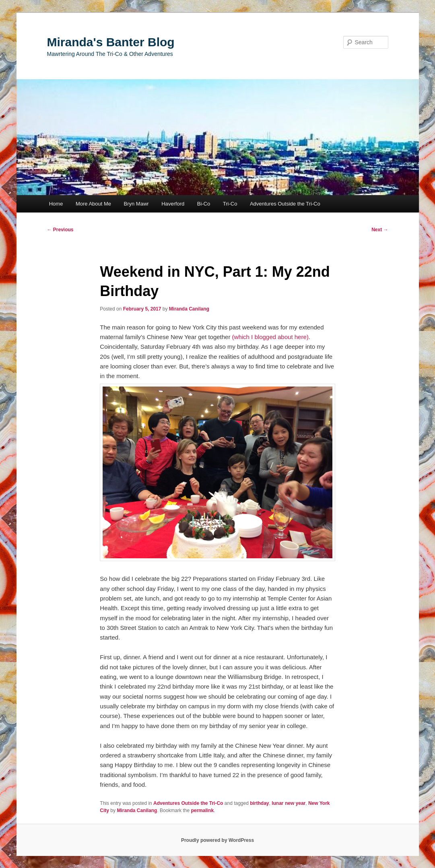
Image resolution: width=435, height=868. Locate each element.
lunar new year (289, 803)
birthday (259, 803)
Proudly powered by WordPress (217, 840)
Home (56, 204)
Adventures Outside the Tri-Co (285, 204)
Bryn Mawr (136, 204)
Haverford (173, 204)
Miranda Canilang (189, 309)
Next (380, 230)
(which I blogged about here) (270, 337)
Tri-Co (230, 204)
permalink (202, 810)
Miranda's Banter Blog (111, 42)
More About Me (93, 204)
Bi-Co (204, 204)
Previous (60, 230)
